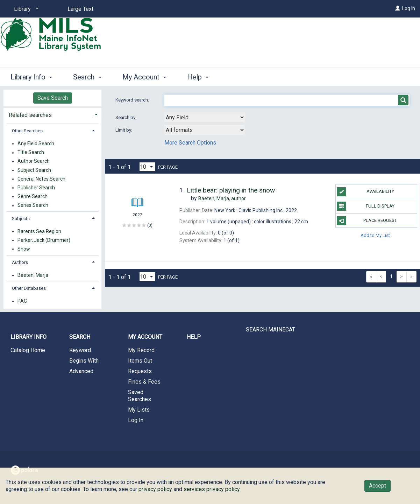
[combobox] (205, 117)
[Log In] (398, 8)
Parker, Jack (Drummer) (44, 240)
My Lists (139, 410)
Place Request (367, 220)
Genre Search (33, 196)
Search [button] (87, 77)
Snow (24, 249)
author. (222, 198)
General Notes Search (41, 179)
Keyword (80, 350)
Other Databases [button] (29, 288)
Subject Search (34, 170)
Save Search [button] (53, 98)
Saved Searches (140, 396)
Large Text (80, 9)
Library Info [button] (31, 77)
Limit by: (124, 130)
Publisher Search (36, 188)
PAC (22, 301)
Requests (140, 371)
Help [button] (198, 77)
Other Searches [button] (27, 131)
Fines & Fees (144, 382)
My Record (141, 350)
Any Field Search (36, 143)
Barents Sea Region (39, 231)
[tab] (52, 114)
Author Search (34, 161)
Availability (365, 192)
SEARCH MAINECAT (270, 330)
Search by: (126, 117)
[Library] (25, 9)
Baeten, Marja (33, 275)
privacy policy (155, 489)
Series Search (33, 205)
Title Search (31, 153)
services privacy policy (212, 489)
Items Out (140, 361)
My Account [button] (144, 77)
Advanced (81, 371)
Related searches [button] (30, 115)
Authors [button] (20, 262)
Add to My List (375, 235)
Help (194, 337)
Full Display (366, 206)
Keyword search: (133, 100)
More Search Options (190, 143)
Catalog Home (28, 350)
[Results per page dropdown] (147, 167)
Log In (409, 8)
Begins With (84, 361)
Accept (378, 486)
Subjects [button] (21, 219)
